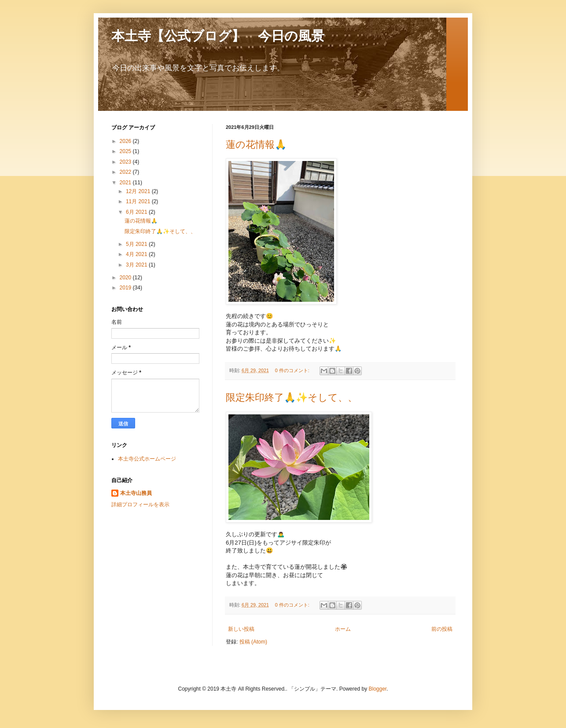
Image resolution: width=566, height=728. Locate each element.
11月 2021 (139, 201)
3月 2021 (137, 265)
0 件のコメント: (293, 370)
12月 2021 (139, 191)
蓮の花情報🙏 (256, 145)
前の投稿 (442, 629)
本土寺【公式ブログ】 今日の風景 (218, 36)
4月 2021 (137, 254)
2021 (126, 183)
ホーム (343, 629)
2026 (126, 141)
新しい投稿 (241, 629)
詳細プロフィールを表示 (140, 505)
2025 (126, 151)
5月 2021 (137, 244)
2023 (126, 162)
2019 (126, 288)
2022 (126, 172)
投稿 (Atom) (253, 642)
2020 (126, 278)
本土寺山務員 (136, 493)
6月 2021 (137, 212)
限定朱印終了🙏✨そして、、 (292, 397)
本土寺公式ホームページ (147, 459)
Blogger (377, 689)
